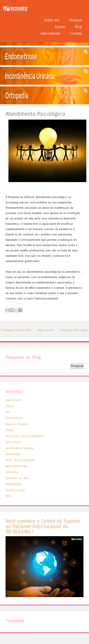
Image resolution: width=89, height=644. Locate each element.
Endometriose (14, 418)
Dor (8, 412)
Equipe (60, 27)
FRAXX (9, 430)
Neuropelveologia (17, 466)
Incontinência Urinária (19, 448)
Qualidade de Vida (17, 478)
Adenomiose (13, 400)
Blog (78, 27)
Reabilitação (13, 484)
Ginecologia (13, 442)
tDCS (8, 496)
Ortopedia (12, 472)
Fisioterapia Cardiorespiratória (24, 436)
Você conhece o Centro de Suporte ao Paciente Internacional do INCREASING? (43, 527)
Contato (76, 33)
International (50, 33)
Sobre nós (52, 20)
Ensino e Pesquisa (17, 424)
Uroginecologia (15, 490)
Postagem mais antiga (74, 330)
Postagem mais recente (16, 330)
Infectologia (13, 454)
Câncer (10, 406)
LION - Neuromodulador (20, 460)
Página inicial (45, 330)
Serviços (76, 20)
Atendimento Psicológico (35, 114)
